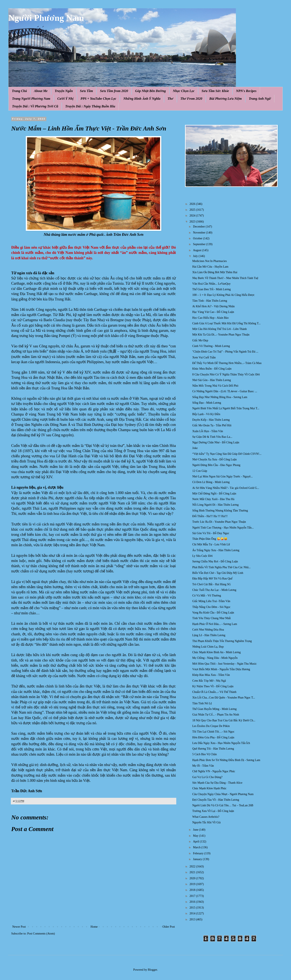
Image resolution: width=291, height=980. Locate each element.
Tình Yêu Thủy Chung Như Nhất (211, 618)
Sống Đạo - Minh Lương (207, 403)
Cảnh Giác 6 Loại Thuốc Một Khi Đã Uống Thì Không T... (226, 323)
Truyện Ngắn (64, 91)
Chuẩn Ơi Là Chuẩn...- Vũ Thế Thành (214, 692)
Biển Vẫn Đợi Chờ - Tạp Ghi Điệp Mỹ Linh (218, 573)
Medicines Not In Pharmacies (210, 261)
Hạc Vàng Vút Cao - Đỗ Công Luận (213, 312)
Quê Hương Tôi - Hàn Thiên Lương (213, 749)
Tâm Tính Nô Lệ (202, 703)
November (199, 233)
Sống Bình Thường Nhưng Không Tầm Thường (220, 511)
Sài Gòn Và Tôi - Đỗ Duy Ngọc (211, 533)
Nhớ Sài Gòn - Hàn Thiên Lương (212, 380)
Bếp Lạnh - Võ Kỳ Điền (206, 414)
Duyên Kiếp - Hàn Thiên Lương (211, 420)
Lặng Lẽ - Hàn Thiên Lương (209, 635)
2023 (193, 222)
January (198, 859)
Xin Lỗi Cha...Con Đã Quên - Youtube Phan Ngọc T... (224, 698)
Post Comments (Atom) (41, 934)
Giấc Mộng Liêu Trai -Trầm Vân (211, 601)
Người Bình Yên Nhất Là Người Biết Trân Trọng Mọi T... (226, 408)
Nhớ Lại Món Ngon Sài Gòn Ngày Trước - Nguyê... (223, 476)
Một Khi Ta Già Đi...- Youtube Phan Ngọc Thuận (221, 335)
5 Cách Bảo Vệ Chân (205, 754)
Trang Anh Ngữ (260, 99)
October (198, 238)
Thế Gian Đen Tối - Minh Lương (211, 289)
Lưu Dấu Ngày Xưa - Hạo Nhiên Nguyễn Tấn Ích (221, 743)
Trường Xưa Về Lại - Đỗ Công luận (213, 811)
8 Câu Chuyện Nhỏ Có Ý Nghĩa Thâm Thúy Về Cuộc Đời (226, 374)
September (199, 244)
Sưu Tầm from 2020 (114, 91)
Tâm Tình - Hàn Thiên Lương (210, 301)
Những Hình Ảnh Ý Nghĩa (142, 99)
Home (94, 927)
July (196, 256)
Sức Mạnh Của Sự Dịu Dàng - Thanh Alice (217, 783)
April (196, 842)
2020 (193, 878)
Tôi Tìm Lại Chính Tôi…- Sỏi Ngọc (213, 732)
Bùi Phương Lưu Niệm (226, 99)
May (196, 836)
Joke (195, 448)
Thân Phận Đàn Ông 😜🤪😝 (210, 539)
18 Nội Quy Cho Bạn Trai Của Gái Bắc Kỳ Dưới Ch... (224, 720)
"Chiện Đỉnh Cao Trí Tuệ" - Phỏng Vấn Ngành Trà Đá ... (225, 352)
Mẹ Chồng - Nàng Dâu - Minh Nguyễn (215, 658)
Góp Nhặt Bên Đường (150, 91)
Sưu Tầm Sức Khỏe (215, 91)
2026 (193, 204)
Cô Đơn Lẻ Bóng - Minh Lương (211, 482)
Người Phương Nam (46, 18)
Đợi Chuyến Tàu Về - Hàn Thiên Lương (216, 800)
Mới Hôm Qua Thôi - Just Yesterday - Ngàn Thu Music (224, 664)
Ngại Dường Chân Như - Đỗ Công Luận (216, 442)
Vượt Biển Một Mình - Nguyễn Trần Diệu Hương (221, 669)
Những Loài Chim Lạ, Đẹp (208, 647)
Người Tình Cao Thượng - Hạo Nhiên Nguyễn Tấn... (223, 528)
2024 (193, 216)
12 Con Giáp (200, 471)
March (197, 847)
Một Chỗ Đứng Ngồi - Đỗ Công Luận (214, 494)
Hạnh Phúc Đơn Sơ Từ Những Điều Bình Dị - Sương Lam (226, 760)
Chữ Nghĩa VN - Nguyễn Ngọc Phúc (214, 771)
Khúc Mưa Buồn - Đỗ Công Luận (212, 369)
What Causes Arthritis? (206, 817)
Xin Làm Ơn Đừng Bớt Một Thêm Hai (215, 272)
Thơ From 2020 (191, 99)
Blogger (152, 970)
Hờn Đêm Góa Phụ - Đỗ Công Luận (213, 737)
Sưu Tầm (86, 91)
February (199, 853)
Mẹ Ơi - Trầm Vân (203, 766)
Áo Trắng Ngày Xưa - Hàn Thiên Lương (216, 550)
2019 (193, 884)
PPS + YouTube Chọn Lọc (99, 99)
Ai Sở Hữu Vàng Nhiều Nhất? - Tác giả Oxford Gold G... (226, 488)
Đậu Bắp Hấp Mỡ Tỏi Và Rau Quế (212, 579)
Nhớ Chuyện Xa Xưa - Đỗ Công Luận (215, 459)
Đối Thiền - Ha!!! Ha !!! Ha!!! (210, 516)
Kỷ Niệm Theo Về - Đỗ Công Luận (213, 686)
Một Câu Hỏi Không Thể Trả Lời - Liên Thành (219, 329)
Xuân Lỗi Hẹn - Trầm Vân (208, 431)
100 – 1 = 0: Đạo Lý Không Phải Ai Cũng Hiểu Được (223, 295)
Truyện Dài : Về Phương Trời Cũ (35, 106)
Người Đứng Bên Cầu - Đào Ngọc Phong (216, 465)
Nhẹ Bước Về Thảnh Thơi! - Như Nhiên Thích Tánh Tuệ (225, 278)
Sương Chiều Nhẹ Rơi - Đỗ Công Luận (215, 561)
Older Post (169, 927)
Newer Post (19, 927)
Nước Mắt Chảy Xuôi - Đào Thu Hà (213, 499)
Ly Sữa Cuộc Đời (202, 556)
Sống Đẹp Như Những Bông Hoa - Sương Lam (220, 397)
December (199, 227)
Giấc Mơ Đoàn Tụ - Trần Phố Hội (212, 425)
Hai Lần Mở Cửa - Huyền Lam (210, 267)
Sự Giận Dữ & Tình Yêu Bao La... (212, 437)
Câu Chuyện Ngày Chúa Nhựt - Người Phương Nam (223, 794)
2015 (193, 908)
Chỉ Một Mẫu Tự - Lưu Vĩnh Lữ (211, 544)
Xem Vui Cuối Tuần (204, 357)
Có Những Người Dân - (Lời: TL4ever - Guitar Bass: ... (225, 391)
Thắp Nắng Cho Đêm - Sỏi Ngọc (211, 607)
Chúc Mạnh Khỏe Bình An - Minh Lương (216, 652)
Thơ (170, 99)
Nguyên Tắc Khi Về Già (206, 822)
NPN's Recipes (246, 91)
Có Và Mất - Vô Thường (207, 596)
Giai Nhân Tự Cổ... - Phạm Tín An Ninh (216, 715)
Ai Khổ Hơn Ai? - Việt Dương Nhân (213, 306)
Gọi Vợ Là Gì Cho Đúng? (207, 777)
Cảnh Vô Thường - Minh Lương (211, 346)
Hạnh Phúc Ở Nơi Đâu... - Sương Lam (215, 624)
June (196, 830)
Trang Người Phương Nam (31, 99)
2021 (193, 872)
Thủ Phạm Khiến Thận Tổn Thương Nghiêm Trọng (222, 641)
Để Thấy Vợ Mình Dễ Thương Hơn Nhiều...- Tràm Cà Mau (227, 363)
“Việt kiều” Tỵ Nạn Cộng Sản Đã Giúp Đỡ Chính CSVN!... (227, 454)
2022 (193, 866)
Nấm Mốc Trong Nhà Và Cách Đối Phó (215, 386)
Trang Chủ (19, 91)
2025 (193, 210)
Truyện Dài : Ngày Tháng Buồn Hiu (90, 106)
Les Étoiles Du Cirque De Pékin (211, 726)
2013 (193, 919)
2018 (193, 890)
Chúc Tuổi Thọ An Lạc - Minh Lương (214, 590)
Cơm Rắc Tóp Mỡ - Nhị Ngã (209, 681)
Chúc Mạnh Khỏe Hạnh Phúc (209, 788)
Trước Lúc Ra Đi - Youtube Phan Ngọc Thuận (219, 522)
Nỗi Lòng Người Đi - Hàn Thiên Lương (215, 505)
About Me (41, 91)
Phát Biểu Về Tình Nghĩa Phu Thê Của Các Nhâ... (221, 567)
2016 (193, 902)
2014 (193, 913)
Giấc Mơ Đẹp (200, 340)
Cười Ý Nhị (65, 99)
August (197, 250)
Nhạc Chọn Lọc (184, 91)
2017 (193, 896)
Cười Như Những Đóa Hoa (208, 630)
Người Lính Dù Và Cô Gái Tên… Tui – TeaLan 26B (223, 805)
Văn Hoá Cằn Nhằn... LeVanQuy (211, 284)
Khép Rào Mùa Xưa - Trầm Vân (211, 675)
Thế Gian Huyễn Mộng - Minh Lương (214, 709)
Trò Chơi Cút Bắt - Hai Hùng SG (211, 584)
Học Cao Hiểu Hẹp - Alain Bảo (210, 318)
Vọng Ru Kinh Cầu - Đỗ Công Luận (213, 613)
